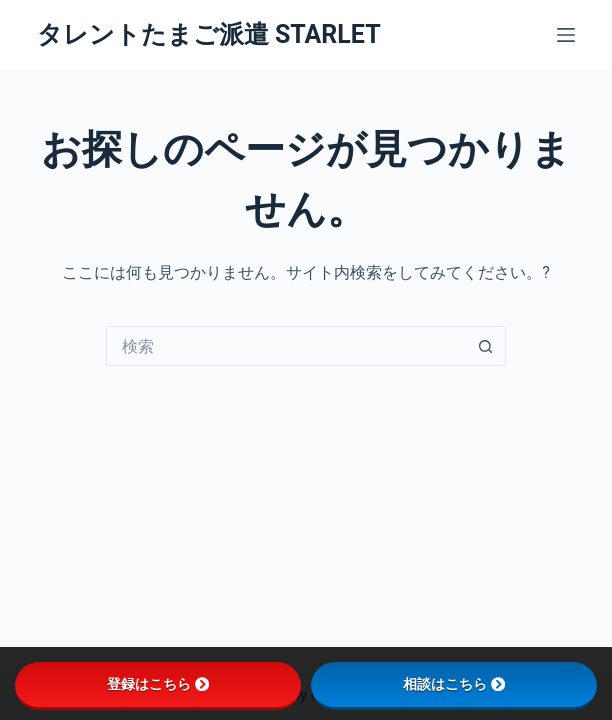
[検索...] (286, 346)
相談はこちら (454, 684)
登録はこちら (158, 684)
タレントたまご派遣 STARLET (209, 34)
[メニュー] (566, 35)
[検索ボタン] (486, 346)
